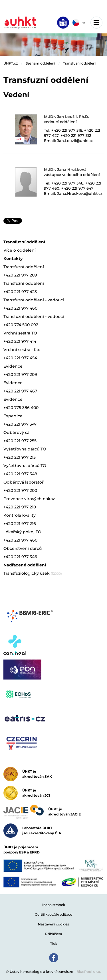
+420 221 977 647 (77, 188)
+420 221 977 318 (67, 130)
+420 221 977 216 (20, 524)
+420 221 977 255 (20, 441)
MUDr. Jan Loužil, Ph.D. (66, 117)
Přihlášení (53, 934)
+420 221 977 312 (76, 135)
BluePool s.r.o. (89, 972)
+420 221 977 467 (20, 391)
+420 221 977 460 (20, 308)
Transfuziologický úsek (33, 573)
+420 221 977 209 (20, 275)
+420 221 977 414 (20, 341)
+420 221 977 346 (20, 557)
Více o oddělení (20, 250)
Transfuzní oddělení (80, 63)
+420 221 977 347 (20, 424)
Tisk (53, 944)
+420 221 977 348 (67, 183)
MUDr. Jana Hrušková (65, 169)
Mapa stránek (54, 905)
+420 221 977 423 (20, 292)
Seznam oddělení (40, 63)
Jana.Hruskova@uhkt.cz (80, 193)
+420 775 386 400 (21, 408)
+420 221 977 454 (20, 358)
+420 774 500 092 (21, 325)
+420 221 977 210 (20, 507)
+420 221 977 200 (20, 490)
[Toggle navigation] (96, 23)
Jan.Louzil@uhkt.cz (75, 141)
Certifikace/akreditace (53, 914)
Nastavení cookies (53, 924)
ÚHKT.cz (11, 63)
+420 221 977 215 (20, 457)
